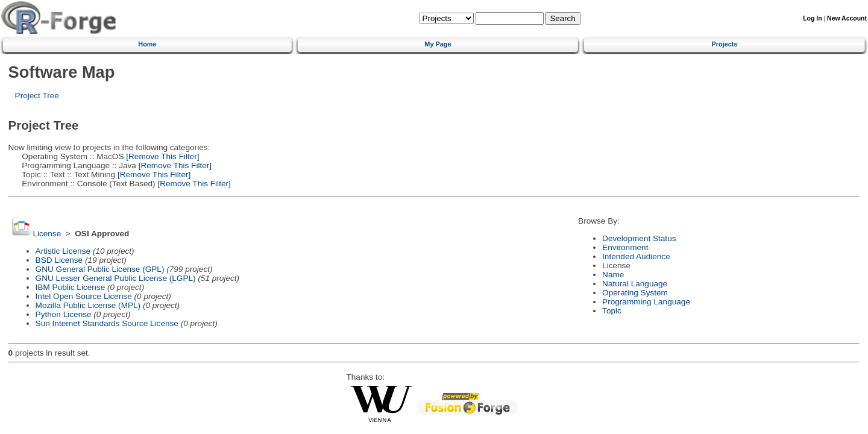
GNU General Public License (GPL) (100, 269)
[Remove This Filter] (161, 156)
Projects (725, 44)
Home (147, 44)
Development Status (639, 238)
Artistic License (63, 251)
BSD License (59, 260)
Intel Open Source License (84, 296)
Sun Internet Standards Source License (107, 323)
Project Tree (37, 96)
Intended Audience (636, 256)
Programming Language (646, 302)
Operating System (635, 293)
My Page (438, 44)
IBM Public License (71, 287)
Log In (812, 18)
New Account (847, 18)
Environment (625, 247)
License (47, 234)
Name (613, 275)
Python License (64, 314)
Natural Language (635, 284)
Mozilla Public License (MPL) (88, 305)
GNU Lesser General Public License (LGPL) (116, 278)
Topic (612, 311)
